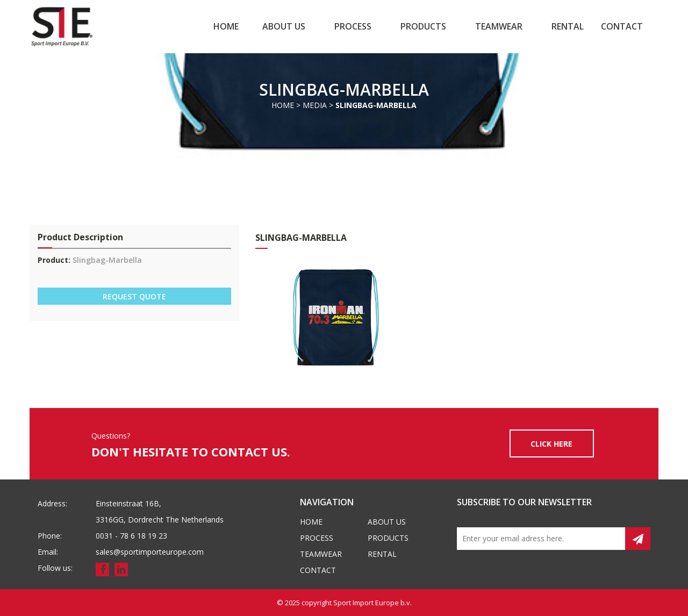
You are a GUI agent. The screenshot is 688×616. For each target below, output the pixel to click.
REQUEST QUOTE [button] (134, 296)
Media (315, 105)
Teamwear (499, 26)
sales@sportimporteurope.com (150, 552)
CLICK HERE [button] (551, 444)
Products (423, 26)
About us (284, 26)
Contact (622, 26)
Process (353, 26)
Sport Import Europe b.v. (372, 603)
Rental (568, 26)
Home (226, 26)
